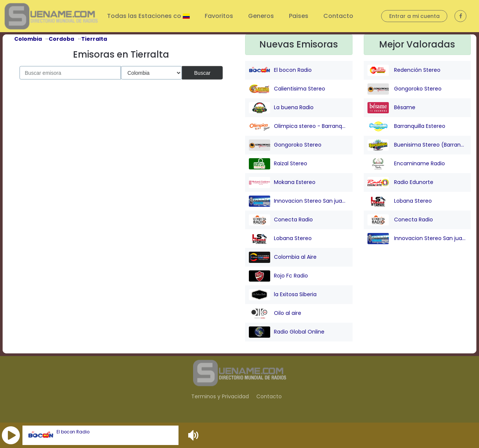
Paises (299, 16)
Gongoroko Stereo (285, 145)
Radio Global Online (287, 332)
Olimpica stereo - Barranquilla (299, 126)
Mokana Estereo (282, 182)
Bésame (391, 108)
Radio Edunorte (400, 182)
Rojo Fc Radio (278, 276)
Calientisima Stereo (287, 89)
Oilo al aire (275, 313)
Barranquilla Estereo (406, 126)
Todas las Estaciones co (145, 16)
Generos (261, 16)
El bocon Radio (73, 432)
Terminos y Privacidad (220, 396)
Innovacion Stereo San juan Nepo (299, 201)
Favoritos (219, 16)
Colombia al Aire (283, 257)
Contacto (338, 16)
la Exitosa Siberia (283, 295)
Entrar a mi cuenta (414, 16)
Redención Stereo (404, 70)
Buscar (202, 73)
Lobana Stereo (280, 239)
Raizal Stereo (278, 164)
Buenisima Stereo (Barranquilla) (417, 145)
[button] (11, 435)
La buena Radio (281, 108)
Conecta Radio (281, 220)
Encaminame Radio (406, 164)
